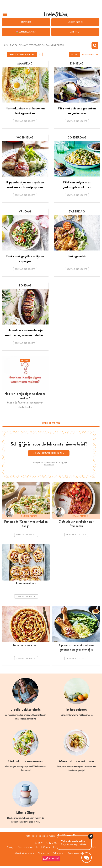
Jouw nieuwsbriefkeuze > (49, 453)
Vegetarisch (90, 54)
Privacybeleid (49, 465)
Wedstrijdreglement (24, 853)
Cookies (47, 847)
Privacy (10, 847)
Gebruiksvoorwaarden (28, 847)
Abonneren (43, 853)
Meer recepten (51, 423)
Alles (74, 54)
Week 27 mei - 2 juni (22, 54)
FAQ (93, 847)
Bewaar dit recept (25, 121)
